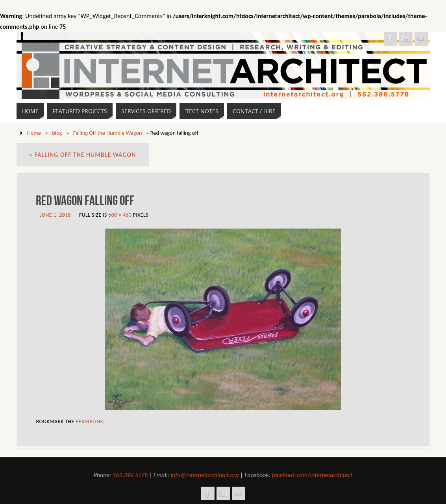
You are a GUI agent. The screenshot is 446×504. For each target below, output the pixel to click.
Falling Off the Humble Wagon (108, 133)
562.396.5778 (130, 475)
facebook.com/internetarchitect (312, 475)
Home (34, 133)
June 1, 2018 (56, 215)
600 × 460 (120, 215)
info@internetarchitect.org (205, 475)
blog (57, 133)
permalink (89, 421)
